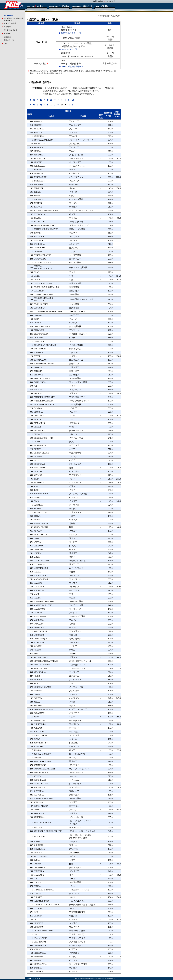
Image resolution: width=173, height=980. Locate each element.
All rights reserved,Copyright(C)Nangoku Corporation (95, 978)
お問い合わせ (98, 1)
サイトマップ (110, 1)
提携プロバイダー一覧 (71, 33)
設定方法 (7, 37)
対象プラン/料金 (10, 23)
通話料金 (7, 27)
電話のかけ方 (9, 40)
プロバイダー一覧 (69, 49)
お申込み (7, 33)
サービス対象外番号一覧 (72, 67)
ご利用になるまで (11, 30)
